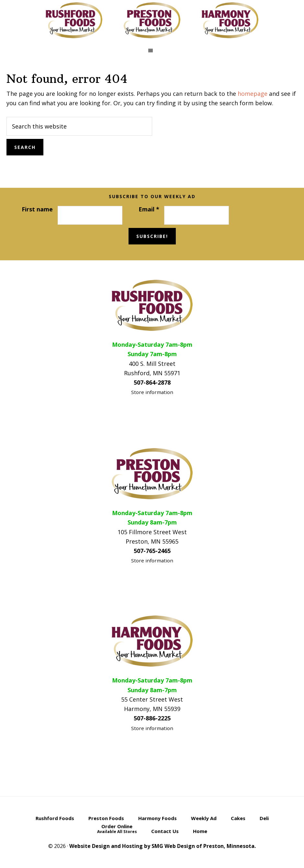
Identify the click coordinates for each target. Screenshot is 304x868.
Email (149, 209)
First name (37, 209)
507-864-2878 (152, 382)
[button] (152, 51)
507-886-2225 (152, 718)
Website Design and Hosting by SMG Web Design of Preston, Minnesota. (163, 846)
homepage (253, 94)
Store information (152, 392)
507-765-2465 (152, 551)
